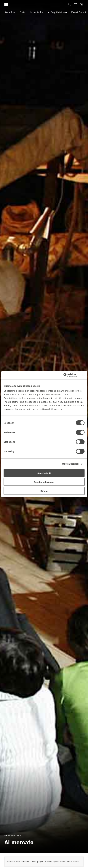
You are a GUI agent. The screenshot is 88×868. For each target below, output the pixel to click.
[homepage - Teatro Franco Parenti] (37, 4)
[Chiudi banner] (83, 375)
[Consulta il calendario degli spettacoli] (75, 5)
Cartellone (10, 12)
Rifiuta (44, 491)
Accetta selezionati (44, 482)
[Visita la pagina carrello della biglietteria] (81, 5)
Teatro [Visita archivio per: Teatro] (18, 835)
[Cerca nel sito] (69, 5)
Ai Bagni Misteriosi (58, 12)
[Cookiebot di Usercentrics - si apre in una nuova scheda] (63, 375)
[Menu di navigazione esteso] (6, 4)
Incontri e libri (37, 12)
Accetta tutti (44, 473)
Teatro (23, 12)
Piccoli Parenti (79, 12)
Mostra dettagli (70, 464)
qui (38, 862)
